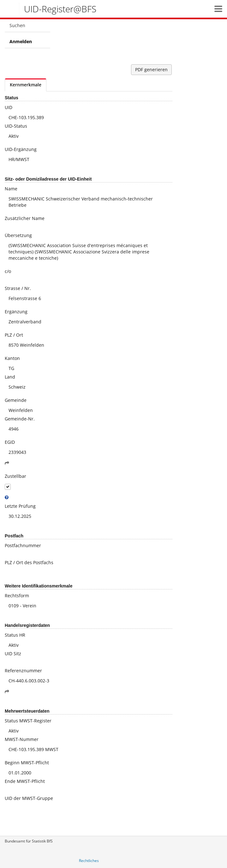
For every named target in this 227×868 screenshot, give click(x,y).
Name (11, 189)
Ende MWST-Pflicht (25, 781)
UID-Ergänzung (21, 149)
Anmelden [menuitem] (21, 41)
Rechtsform (17, 596)
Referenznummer (23, 671)
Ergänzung (16, 312)
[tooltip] (7, 497)
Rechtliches (89, 861)
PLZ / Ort (14, 335)
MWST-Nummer (22, 739)
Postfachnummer (23, 545)
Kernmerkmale (26, 85)
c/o (8, 271)
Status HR (15, 635)
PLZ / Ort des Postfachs (29, 562)
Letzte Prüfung (20, 506)
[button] (218, 9)
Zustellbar (15, 476)
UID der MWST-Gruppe (29, 798)
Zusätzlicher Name (25, 218)
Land (10, 377)
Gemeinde (16, 400)
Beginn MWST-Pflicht (27, 763)
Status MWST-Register (28, 721)
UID (9, 107)
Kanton (12, 358)
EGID (10, 442)
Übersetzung (18, 235)
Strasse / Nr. (18, 288)
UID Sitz (13, 654)
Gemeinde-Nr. (20, 419)
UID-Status (16, 126)
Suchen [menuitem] (17, 25)
